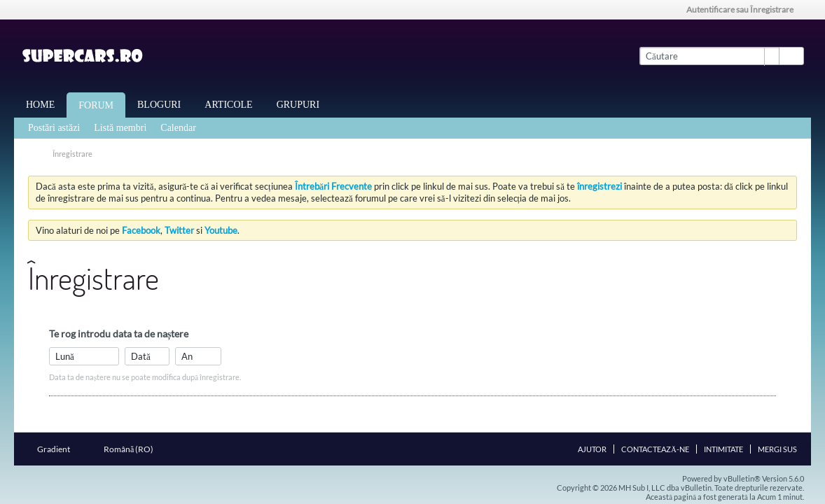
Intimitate (723, 449)
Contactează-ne (655, 449)
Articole (228, 105)
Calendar (178, 128)
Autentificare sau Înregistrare (744, 9)
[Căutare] (709, 56)
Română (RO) (133, 449)
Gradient (58, 449)
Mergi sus (777, 449)
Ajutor (592, 449)
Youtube (221, 230)
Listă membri (120, 128)
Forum (96, 105)
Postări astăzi (54, 128)
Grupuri (298, 105)
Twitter (179, 230)
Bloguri (159, 105)
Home (40, 105)
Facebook (141, 230)
